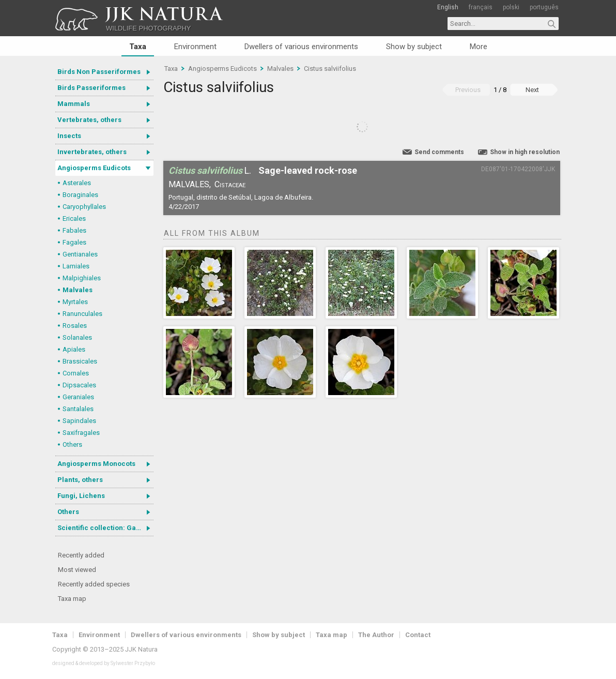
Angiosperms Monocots (96, 464)
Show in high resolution (525, 152)
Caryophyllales (84, 207)
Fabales (74, 230)
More (479, 47)
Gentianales (80, 254)
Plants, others (80, 480)
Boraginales (80, 195)
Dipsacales (79, 385)
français (481, 7)
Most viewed (77, 570)
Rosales (75, 326)
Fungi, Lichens (81, 496)
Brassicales (80, 361)
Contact (418, 635)
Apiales (74, 349)
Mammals (74, 104)
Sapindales (79, 421)
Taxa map (72, 599)
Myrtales (75, 302)
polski (511, 7)
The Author (376, 635)
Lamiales (76, 266)
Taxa (138, 47)
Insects (69, 136)
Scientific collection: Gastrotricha (105, 528)
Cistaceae (230, 184)
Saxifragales (81, 433)
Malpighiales (82, 278)
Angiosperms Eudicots (94, 168)
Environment (195, 47)
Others (72, 444)
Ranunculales (82, 314)
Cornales (76, 373)
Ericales (74, 218)
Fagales (74, 242)
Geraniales (78, 397)
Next (532, 90)
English (448, 7)
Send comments (439, 152)
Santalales (78, 409)
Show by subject (414, 47)
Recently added (81, 555)
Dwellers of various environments (301, 47)
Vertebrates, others (89, 120)
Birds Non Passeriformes (99, 72)
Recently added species (94, 584)
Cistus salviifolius (330, 69)
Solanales (77, 337)
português (544, 7)
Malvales (78, 290)
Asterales (77, 183)
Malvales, (190, 184)
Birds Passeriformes (91, 88)
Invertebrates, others (92, 152)
